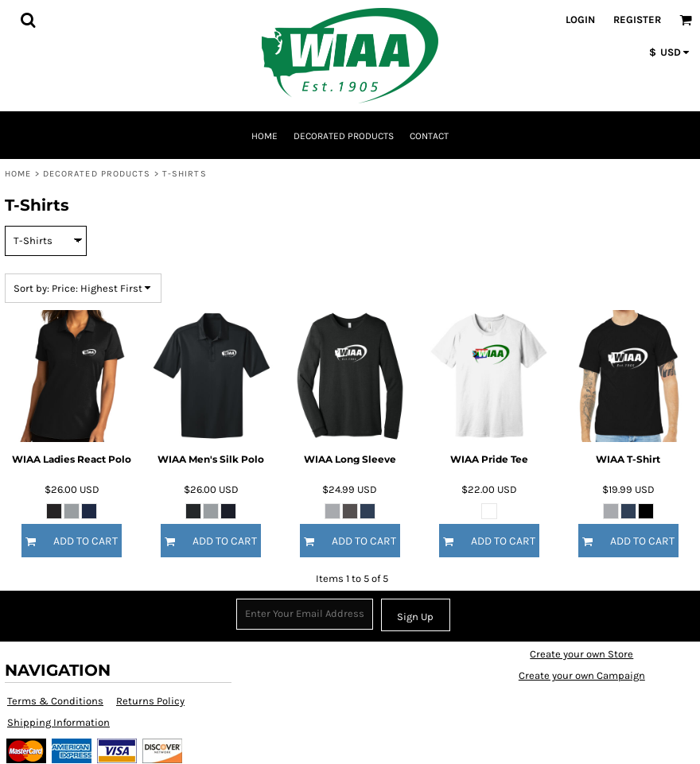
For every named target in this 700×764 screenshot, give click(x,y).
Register (637, 19)
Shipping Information (58, 722)
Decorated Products (97, 174)
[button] (28, 20)
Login (580, 19)
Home (18, 174)
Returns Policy (150, 701)
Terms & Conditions (55, 701)
